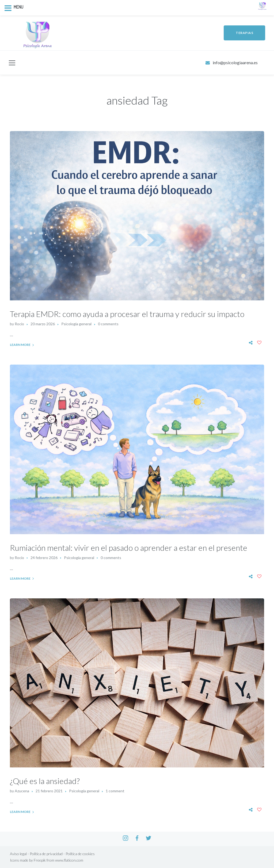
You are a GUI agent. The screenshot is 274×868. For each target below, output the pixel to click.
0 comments (108, 324)
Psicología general (76, 324)
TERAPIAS (244, 33)
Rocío (19, 324)
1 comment (115, 791)
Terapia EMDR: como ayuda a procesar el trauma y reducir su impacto (127, 314)
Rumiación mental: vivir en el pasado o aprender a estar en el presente (129, 548)
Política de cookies (80, 854)
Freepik (40, 860)
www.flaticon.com (69, 860)
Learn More (20, 345)
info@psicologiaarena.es (235, 62)
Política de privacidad (46, 854)
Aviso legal (18, 854)
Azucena (22, 791)
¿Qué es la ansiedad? (45, 781)
